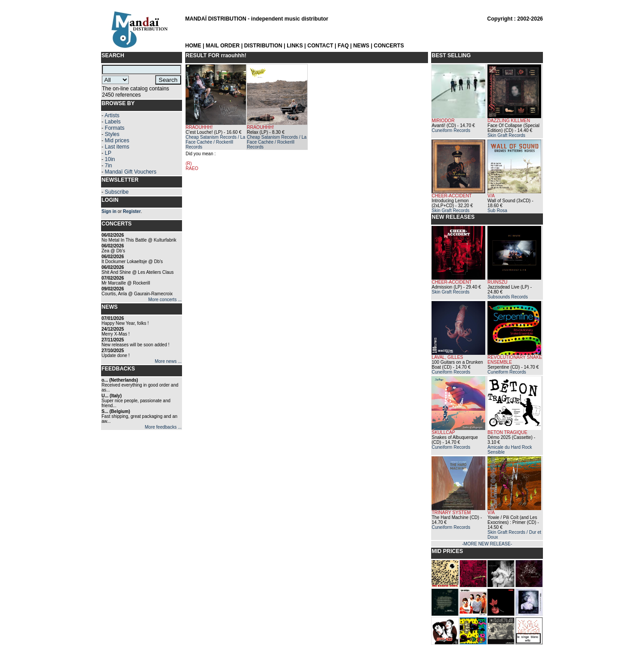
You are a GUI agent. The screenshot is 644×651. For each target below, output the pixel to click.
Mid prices (117, 140)
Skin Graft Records (506, 135)
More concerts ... (165, 300)
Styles (112, 134)
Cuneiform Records (451, 130)
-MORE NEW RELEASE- (487, 544)
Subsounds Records (508, 297)
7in (108, 166)
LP (108, 153)
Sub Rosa (497, 211)
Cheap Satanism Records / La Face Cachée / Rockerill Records (215, 142)
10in (110, 159)
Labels (112, 122)
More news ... (168, 361)
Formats (114, 128)
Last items (117, 147)
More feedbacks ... (163, 427)
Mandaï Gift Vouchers (130, 172)
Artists (112, 115)
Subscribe (117, 192)
